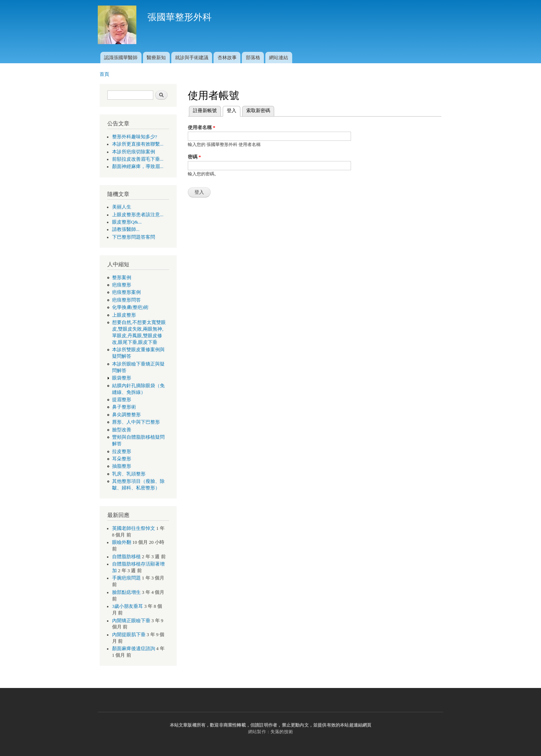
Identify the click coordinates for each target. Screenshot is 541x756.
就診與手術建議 (192, 58)
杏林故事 (227, 58)
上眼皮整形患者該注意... (138, 215)
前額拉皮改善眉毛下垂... (138, 159)
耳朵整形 (122, 459)
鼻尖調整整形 (126, 415)
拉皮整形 (122, 452)
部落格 (253, 58)
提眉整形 (122, 400)
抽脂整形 (122, 466)
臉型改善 (122, 430)
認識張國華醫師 (121, 58)
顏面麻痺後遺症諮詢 (134, 649)
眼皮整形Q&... (127, 222)
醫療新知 (156, 58)
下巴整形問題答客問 (134, 237)
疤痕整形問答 (126, 300)
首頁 (104, 74)
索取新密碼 (258, 110)
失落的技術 (282, 732)
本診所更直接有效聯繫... (138, 144)
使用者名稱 (202, 127)
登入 (234, 110)
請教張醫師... (126, 229)
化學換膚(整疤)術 (130, 307)
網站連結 (279, 58)
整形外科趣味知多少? (135, 137)
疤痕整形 (122, 285)
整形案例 (122, 278)
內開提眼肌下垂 (129, 635)
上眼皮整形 (124, 315)
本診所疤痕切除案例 (134, 152)
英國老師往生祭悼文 (134, 528)
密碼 (194, 157)
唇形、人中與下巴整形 (136, 422)
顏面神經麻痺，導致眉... (138, 167)
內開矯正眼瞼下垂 (131, 621)
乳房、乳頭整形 (129, 474)
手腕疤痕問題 (126, 578)
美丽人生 (122, 207)
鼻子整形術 (124, 407)
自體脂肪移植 (126, 557)
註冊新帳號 (205, 110)
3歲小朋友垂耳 (128, 606)
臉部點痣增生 (126, 592)
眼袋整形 (122, 378)
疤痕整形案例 (126, 292)
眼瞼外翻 (122, 542)
